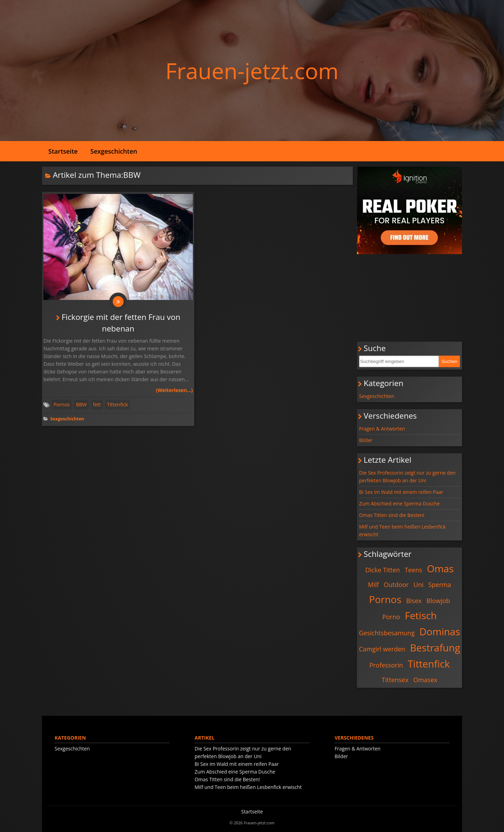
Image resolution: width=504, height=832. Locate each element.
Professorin (386, 665)
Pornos (62, 406)
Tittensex (395, 680)
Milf (373, 585)
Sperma (440, 585)
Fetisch (421, 615)
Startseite (63, 151)
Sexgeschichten (114, 151)
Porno (391, 617)
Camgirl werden (382, 649)
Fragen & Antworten (382, 429)
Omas (440, 568)
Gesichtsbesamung (387, 633)
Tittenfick (118, 406)
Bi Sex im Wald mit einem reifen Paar (401, 492)
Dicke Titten (383, 570)
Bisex (414, 601)
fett (97, 406)
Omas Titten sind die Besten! (392, 515)
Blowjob (438, 601)
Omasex (425, 680)
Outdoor (396, 585)
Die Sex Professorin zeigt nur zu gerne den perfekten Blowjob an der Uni (407, 477)
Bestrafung (435, 648)
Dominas (440, 631)
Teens (413, 570)
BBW (81, 406)
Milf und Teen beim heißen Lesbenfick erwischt (402, 530)
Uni (418, 585)
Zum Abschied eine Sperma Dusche (399, 504)
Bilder (366, 440)
